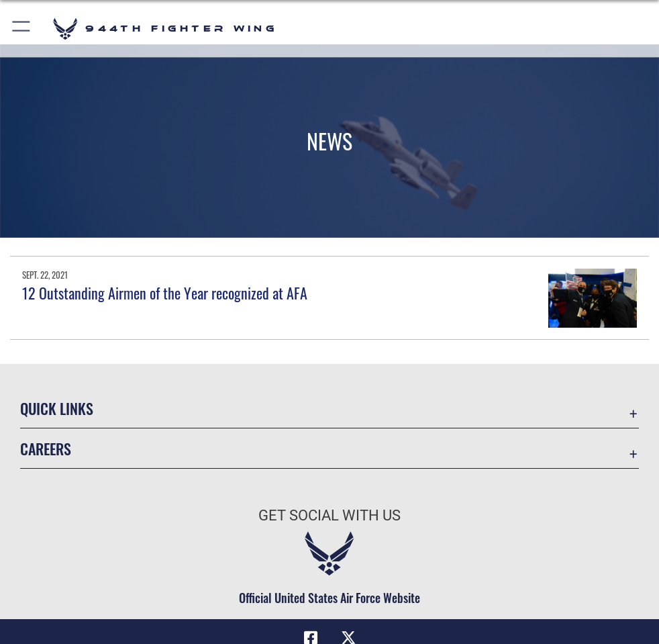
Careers (46, 449)
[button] (22, 29)
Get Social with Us (329, 515)
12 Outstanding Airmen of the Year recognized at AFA (165, 293)
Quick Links (57, 408)
